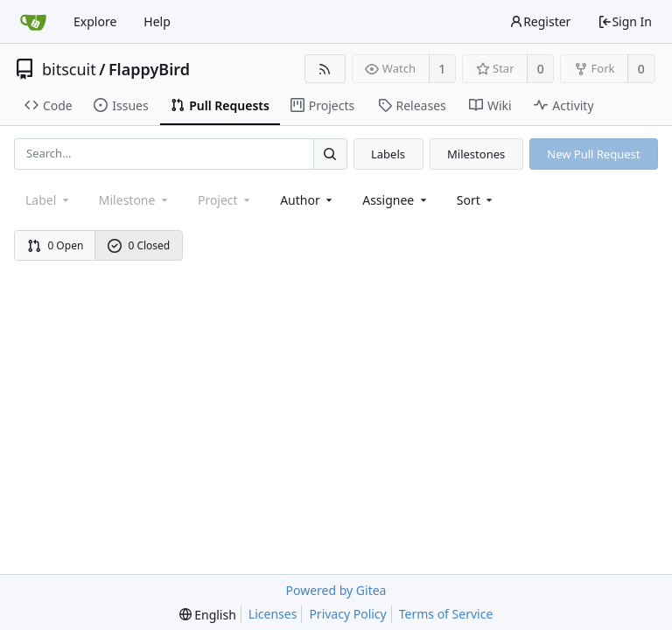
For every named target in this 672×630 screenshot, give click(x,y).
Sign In (625, 21)
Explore (95, 21)
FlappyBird (149, 69)
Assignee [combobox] (396, 200)
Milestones (476, 154)
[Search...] (330, 154)
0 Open (56, 245)
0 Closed (139, 245)
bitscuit (69, 69)
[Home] (33, 22)
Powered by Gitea (336, 590)
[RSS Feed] (325, 69)
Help (157, 21)
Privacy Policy (347, 614)
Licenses (273, 614)
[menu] (476, 200)
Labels (388, 154)
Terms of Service (446, 614)
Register (540, 21)
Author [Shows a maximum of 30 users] (308, 200)
